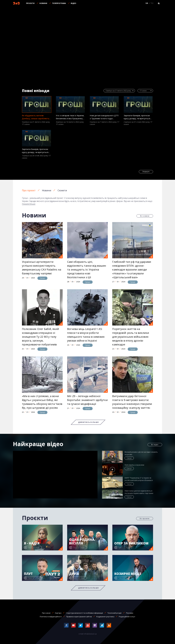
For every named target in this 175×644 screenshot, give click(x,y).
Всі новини (145, 216)
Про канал (46, 613)
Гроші (42, 278)
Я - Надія (32, 543)
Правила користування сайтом (79, 617)
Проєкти (30, 3)
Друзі (74, 574)
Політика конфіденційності (51, 617)
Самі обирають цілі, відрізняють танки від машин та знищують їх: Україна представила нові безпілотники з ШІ (87, 270)
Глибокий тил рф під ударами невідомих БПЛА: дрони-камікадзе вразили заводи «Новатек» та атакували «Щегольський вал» (132, 270)
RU (152, 3)
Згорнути (146, 172)
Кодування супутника (105, 617)
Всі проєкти (145, 519)
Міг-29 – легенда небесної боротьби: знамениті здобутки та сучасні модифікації (87, 400)
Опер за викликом (131, 543)
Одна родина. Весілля (82, 541)
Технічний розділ (114, 613)
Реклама (130, 613)
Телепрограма (59, 3)
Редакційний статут (127, 617)
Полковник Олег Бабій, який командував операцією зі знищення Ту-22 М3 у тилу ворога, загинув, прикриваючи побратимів (40, 337)
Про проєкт (29, 190)
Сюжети (62, 190)
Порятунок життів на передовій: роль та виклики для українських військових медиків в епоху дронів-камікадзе (131, 337)
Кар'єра (58, 613)
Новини (43, 3)
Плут (28, 574)
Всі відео (155, 445)
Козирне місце (128, 574)
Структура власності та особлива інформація (84, 613)
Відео (73, 3)
